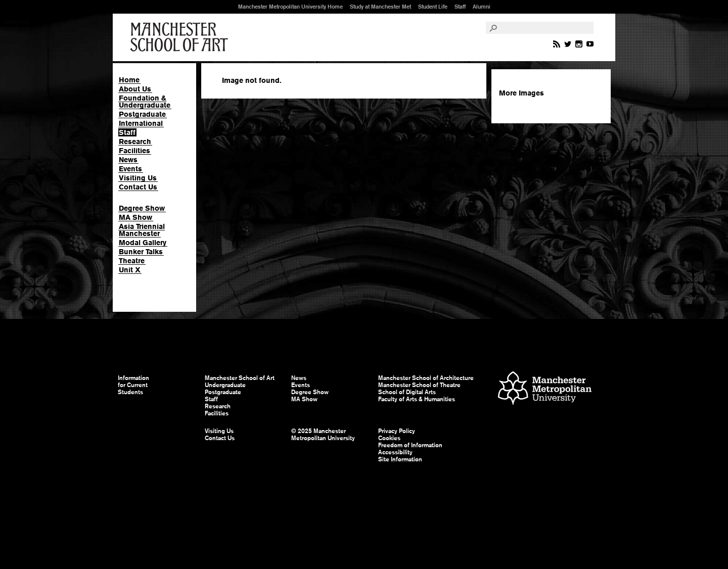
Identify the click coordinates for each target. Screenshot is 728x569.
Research (135, 141)
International (141, 123)
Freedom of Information (410, 445)
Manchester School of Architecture (426, 378)
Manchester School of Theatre (419, 385)
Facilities (134, 151)
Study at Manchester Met (380, 7)
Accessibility (395, 452)
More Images (521, 93)
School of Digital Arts (407, 392)
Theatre (132, 261)
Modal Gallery (143, 243)
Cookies (389, 438)
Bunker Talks (141, 252)
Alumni (482, 7)
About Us (135, 89)
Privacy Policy (397, 431)
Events (130, 169)
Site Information (400, 459)
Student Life (433, 7)
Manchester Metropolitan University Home (290, 7)
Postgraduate (142, 114)
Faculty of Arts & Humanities (417, 399)
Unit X (130, 270)
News (128, 160)
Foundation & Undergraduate (145, 102)
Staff (460, 7)
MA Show (135, 217)
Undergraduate (225, 385)
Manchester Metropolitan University (545, 389)
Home (129, 80)
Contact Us (138, 187)
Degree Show (142, 208)
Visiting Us (138, 178)
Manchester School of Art (181, 37)
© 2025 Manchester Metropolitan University (323, 435)
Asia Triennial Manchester (142, 230)
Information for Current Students (133, 385)
